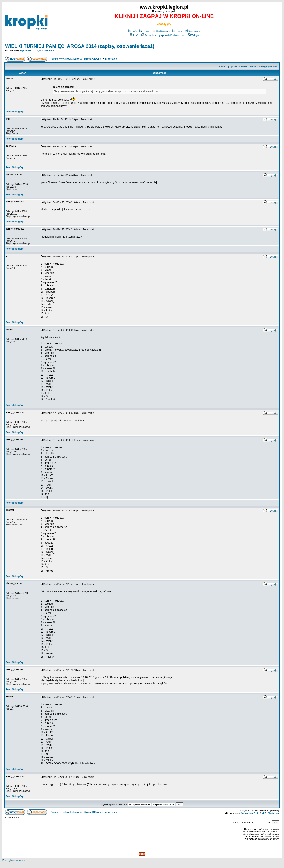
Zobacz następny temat (263, 66)
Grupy (177, 31)
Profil (134, 35)
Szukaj (145, 31)
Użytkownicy (161, 31)
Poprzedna (25, 51)
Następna (49, 51)
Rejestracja (193, 31)
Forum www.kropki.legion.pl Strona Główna (76, 59)
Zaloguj (194, 35)
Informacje (111, 59)
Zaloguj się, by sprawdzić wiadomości (163, 35)
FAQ (133, 31)
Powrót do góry (15, 112)
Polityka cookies (14, 860)
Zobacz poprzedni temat (233, 66)
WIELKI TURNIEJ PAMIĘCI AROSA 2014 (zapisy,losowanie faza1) (80, 46)
